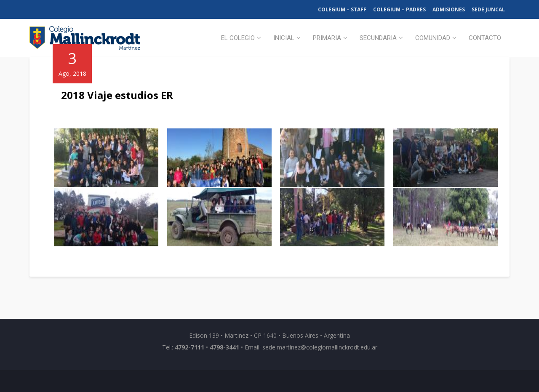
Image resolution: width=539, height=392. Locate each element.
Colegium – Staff (342, 9)
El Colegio (238, 38)
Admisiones (449, 9)
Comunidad (433, 38)
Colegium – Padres (399, 9)
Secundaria (378, 38)
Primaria (327, 38)
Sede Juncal (488, 9)
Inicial (284, 38)
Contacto (485, 38)
